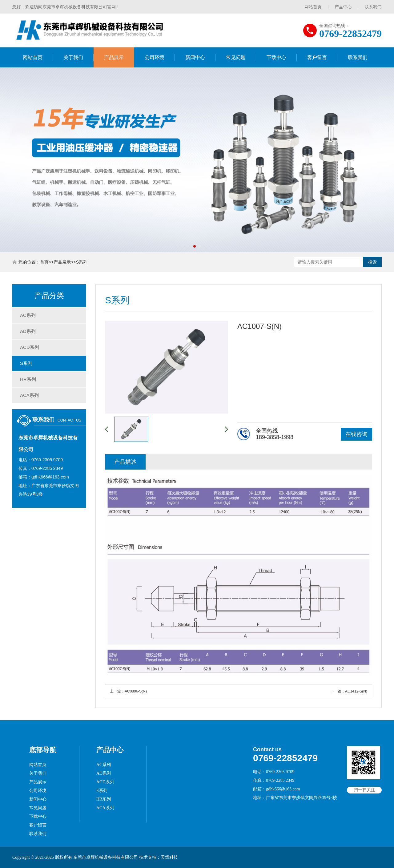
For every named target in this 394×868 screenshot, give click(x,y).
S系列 (82, 262)
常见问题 (236, 57)
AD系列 (28, 331)
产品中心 (343, 7)
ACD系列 (30, 347)
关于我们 (73, 57)
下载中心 (276, 57)
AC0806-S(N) (136, 691)
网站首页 (313, 7)
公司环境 (155, 57)
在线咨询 (356, 434)
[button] (195, 246)
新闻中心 (195, 57)
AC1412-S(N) (356, 691)
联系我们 (373, 7)
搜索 (372, 262)
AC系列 (28, 315)
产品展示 (114, 57)
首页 (44, 262)
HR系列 (28, 379)
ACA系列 (29, 395)
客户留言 (317, 57)
